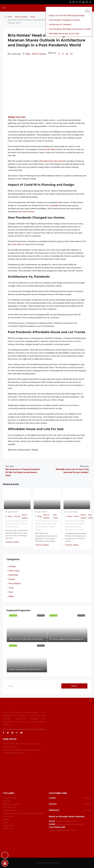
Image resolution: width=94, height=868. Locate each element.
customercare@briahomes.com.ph (63, 830)
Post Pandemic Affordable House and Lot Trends (70, 29)
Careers (6, 819)
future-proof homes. (26, 212)
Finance (76, 516)
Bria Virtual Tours (10, 807)
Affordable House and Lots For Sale (64, 34)
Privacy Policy (8, 825)
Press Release (15, 583)
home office (17, 244)
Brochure (7, 801)
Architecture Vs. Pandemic (60, 24)
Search (74, 686)
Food (11, 592)
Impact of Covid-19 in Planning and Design (67, 15)
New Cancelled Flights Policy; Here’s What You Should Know (17, 524)
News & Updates (22, 17)
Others (11, 596)
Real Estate (56, 516)
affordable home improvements (52, 161)
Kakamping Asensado (12, 804)
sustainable (54, 205)
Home (10, 17)
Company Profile (10, 798)
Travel (11, 588)
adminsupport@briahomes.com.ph (70, 824)
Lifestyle (17, 516)
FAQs (5, 822)
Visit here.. (87, 798)
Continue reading (12, 542)
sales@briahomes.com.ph (66, 821)
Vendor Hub (8, 828)
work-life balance (50, 149)
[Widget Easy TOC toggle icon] (88, 10)
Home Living (14, 571)
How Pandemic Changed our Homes (64, 20)
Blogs (33, 17)
